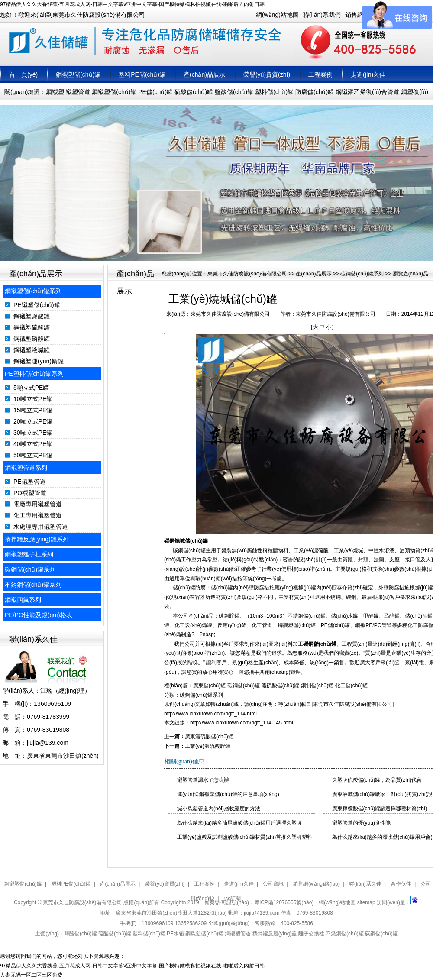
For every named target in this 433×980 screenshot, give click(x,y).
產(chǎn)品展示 (204, 74)
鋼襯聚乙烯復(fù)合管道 (367, 92)
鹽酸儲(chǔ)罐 (234, 92)
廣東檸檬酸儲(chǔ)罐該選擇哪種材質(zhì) (380, 809)
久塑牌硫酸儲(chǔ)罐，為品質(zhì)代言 (377, 780)
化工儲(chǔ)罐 (352, 686)
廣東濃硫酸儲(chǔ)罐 (209, 737)
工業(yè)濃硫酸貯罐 (208, 746)
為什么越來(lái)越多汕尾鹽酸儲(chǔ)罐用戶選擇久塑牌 (239, 823)
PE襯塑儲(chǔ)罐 (37, 305)
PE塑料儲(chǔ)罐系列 (34, 374)
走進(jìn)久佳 (368, 74)
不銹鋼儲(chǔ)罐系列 (33, 585)
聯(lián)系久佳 (365, 884)
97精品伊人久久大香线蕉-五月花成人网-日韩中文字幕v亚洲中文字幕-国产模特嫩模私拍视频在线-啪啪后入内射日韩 (132, 4)
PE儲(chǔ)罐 (155, 92)
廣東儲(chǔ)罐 (210, 686)
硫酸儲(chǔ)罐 (194, 92)
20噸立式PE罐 (33, 421)
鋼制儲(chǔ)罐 (317, 686)
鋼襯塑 (55, 92)
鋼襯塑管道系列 (26, 468)
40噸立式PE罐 (33, 444)
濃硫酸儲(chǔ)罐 (281, 686)
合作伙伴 (401, 884)
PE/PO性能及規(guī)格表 (39, 615)
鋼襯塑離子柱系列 (29, 554)
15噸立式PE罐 (33, 410)
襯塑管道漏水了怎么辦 (203, 780)
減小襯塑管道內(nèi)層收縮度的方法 (219, 809)
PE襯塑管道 (30, 482)
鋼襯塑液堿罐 (32, 350)
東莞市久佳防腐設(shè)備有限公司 (247, 274)
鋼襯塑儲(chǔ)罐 (78, 74)
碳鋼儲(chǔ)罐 (320, 644)
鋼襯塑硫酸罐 (32, 327)
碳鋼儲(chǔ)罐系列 (30, 569)
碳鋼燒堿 (174, 541)
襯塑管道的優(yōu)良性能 (361, 823)
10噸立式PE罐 (33, 399)
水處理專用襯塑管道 (41, 527)
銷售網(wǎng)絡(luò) (316, 884)
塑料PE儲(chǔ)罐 (142, 74)
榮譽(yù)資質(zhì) (267, 74)
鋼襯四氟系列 (23, 600)
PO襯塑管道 (30, 493)
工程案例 (320, 74)
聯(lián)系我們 (322, 15)
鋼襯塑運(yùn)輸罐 (39, 361)
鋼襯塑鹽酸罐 (32, 316)
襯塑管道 (78, 92)
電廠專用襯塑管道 (38, 504)
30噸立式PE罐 (33, 433)
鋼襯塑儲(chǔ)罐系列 (33, 291)
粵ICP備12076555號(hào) (284, 902)
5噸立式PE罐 (31, 388)
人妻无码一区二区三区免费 (31, 975)
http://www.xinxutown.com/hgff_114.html (210, 714)
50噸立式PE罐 (33, 455)
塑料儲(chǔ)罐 (274, 92)
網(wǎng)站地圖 (277, 15)
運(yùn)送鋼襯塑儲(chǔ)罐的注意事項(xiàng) (228, 794)
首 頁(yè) (23, 74)
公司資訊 (273, 884)
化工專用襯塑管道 (38, 515)
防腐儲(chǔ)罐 (315, 92)
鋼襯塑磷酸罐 (32, 339)
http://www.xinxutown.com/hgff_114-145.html (242, 723)
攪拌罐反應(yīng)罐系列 (37, 539)
